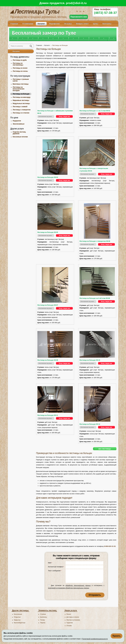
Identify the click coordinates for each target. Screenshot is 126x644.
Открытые (17, 617)
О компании (28, 24)
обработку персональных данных (78, 585)
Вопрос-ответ (82, 24)
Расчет (69, 614)
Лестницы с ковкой (20, 107)
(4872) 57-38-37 (106, 13)
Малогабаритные (20, 623)
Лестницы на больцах (21, 94)
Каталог (41, 24)
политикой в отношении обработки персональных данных (69, 588)
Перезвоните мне (79, 17)
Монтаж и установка (73, 620)
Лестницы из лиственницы (18, 64)
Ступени (43, 614)
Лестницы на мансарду (22, 97)
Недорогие (17, 121)
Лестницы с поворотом (22, 110)
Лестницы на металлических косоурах (19, 89)
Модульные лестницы (21, 103)
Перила (43, 623)
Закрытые (17, 620)
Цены (96, 24)
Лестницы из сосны (20, 71)
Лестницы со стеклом (21, 113)
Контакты (107, 24)
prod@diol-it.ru (76, 3)
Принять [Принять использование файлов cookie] (117, 636)
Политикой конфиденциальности (95, 639)
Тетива (42, 620)
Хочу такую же (64, 116)
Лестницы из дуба (20, 60)
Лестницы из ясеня (20, 68)
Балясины (44, 617)
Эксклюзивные (19, 124)
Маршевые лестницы (21, 100)
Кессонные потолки (20, 137)
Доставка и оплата (73, 617)
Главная (14, 24)
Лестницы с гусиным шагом (21, 80)
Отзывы (68, 24)
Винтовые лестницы (21, 84)
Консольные (18, 614)
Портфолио (55, 24)
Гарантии (70, 623)
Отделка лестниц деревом (19, 133)
